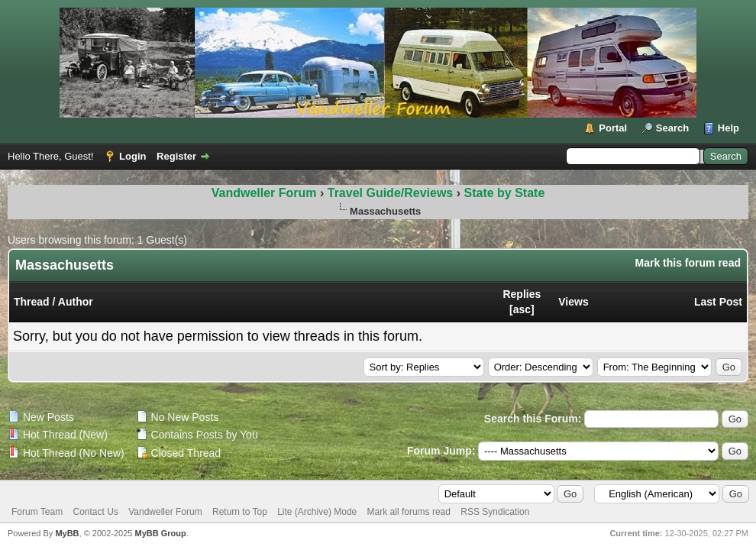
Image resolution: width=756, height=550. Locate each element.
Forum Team (37, 512)
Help (729, 128)
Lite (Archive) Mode (317, 512)
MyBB (67, 533)
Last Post (718, 302)
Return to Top (240, 512)
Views (573, 302)
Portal (613, 128)
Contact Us (95, 512)
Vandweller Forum (264, 193)
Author (76, 302)
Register (176, 156)
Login (132, 156)
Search (672, 128)
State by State (504, 193)
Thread (32, 302)
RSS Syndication (495, 512)
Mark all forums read (409, 512)
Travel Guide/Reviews (392, 193)
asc (522, 309)
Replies (522, 294)
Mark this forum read (688, 263)
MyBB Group (160, 533)
